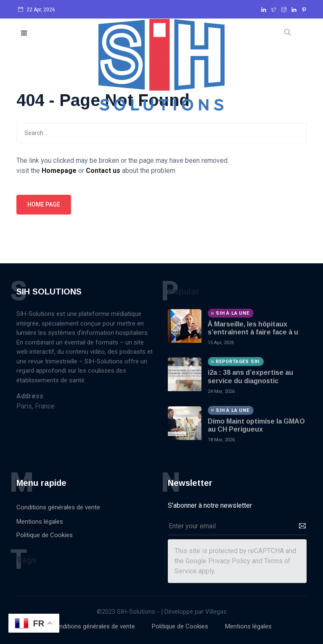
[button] (24, 33)
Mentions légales (40, 522)
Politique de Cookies (45, 535)
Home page (44, 204)
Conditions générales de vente (58, 507)
